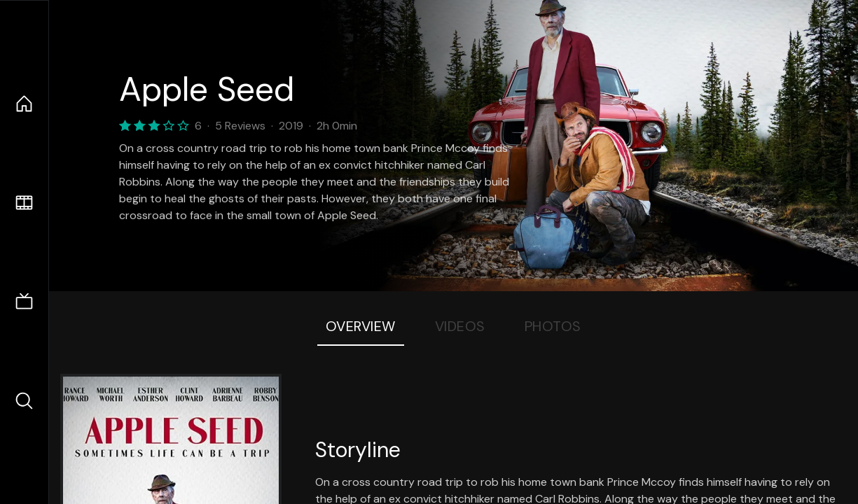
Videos (460, 326)
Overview (361, 326)
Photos (553, 326)
